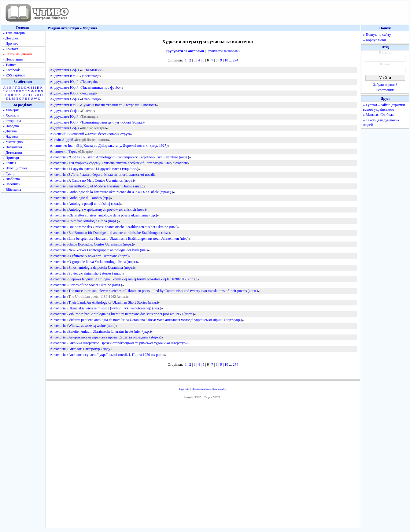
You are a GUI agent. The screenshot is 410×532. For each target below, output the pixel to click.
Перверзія (89, 82)
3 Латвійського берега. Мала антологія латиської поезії (111, 175)
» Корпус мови (374, 40)
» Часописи (12, 184)
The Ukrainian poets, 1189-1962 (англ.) (98, 297)
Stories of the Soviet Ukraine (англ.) (95, 285)
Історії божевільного (92, 140)
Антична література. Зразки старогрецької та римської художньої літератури (128, 343)
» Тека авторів (14, 33)
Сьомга (88, 111)
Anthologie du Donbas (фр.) (89, 198)
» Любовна (11, 179)
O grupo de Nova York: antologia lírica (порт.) (103, 262)
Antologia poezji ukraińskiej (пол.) (94, 204)
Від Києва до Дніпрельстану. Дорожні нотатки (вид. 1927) (122, 146)
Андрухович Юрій (64, 76)
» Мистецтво (13, 142)
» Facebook (11, 70)
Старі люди (91, 99)
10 (226, 60)
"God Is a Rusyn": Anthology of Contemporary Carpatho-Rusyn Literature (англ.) (129, 157)
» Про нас (10, 43)
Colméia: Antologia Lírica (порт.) (93, 221)
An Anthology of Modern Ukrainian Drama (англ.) (106, 186)
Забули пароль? (385, 85)
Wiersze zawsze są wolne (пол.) (92, 326)
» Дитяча (10, 131)
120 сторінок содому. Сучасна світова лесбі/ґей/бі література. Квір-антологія (128, 163)
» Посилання (13, 59)
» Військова (12, 190)
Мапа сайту (220, 389)
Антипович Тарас (63, 151)
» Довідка (10, 38)
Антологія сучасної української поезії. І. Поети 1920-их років (116, 355)
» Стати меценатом (17, 54)
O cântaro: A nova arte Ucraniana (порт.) (99, 256)
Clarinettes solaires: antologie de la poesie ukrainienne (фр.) (113, 215)
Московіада (90, 76)
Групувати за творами (224, 51)
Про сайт (185, 389)
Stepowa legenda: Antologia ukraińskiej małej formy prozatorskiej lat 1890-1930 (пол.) (133, 279)
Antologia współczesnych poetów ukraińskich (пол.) (107, 209)
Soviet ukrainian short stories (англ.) (95, 273)
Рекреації (89, 93)
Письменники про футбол (101, 87)
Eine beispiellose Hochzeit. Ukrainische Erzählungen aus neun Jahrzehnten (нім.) (129, 238)
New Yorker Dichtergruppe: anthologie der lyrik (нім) (108, 250)
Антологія (58, 157)
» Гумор (9, 174)
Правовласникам (201, 389)
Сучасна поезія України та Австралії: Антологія (119, 105)
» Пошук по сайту (377, 35)
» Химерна (11, 110)
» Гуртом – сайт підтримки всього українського (384, 107)
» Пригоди (11, 158)
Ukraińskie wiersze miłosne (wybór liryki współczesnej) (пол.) (115, 308)
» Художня (11, 115)
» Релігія (9, 163)
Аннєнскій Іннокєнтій (67, 134)
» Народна (11, 126)
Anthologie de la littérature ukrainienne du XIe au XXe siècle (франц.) (121, 192)
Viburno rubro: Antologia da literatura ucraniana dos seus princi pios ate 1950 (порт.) (131, 314)
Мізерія (86, 151)
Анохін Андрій (62, 140)
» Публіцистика (15, 168)
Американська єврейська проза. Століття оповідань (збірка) (115, 337)
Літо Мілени (92, 70)
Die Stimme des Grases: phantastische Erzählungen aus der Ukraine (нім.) (123, 227)
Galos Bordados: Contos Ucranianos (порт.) (101, 244)
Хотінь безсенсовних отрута (109, 134)
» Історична (12, 121)
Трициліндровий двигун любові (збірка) (113, 122)
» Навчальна (12, 147)
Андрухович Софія (65, 70)
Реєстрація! (385, 90)
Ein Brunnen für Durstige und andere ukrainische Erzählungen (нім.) (119, 233)
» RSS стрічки (14, 75)
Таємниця (89, 116)
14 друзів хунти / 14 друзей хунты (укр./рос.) (103, 169)
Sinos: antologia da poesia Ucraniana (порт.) (101, 268)
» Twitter (9, 65)
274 (235, 60)
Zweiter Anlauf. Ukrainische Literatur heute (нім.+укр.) (110, 331)
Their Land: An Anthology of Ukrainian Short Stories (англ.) (113, 302)
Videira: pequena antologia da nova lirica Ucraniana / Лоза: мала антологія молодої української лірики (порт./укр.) (155, 320)
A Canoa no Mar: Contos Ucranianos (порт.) (101, 180)
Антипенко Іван (62, 146)
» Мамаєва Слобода (378, 115)
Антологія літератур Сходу (89, 349)
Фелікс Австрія (94, 128)
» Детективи (12, 153)
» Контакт (10, 49)
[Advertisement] (203, 465)
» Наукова (10, 137)
